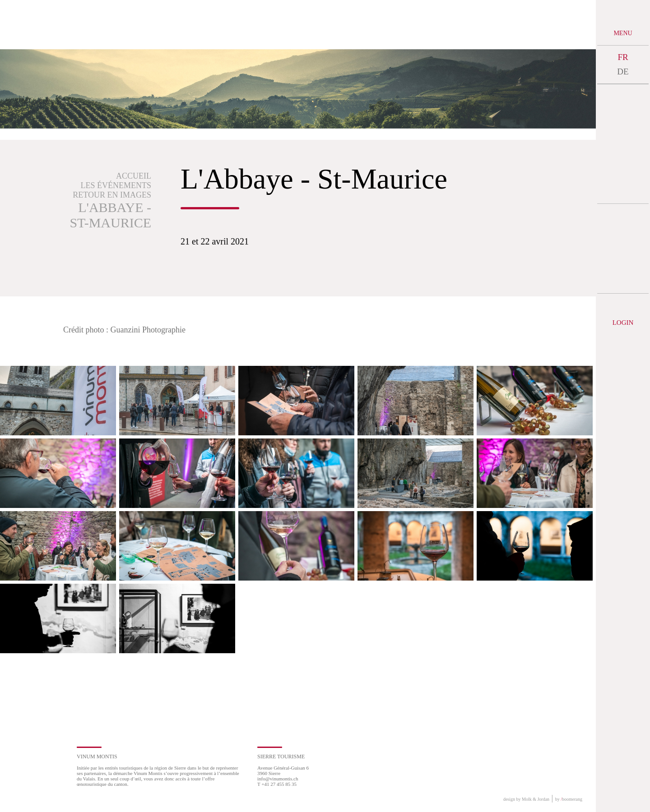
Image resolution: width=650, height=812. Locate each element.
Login (623, 323)
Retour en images (112, 195)
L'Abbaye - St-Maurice (110, 215)
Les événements (116, 185)
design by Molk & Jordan (526, 799)
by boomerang (569, 799)
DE (623, 72)
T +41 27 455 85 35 (277, 784)
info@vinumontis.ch (278, 779)
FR (623, 57)
